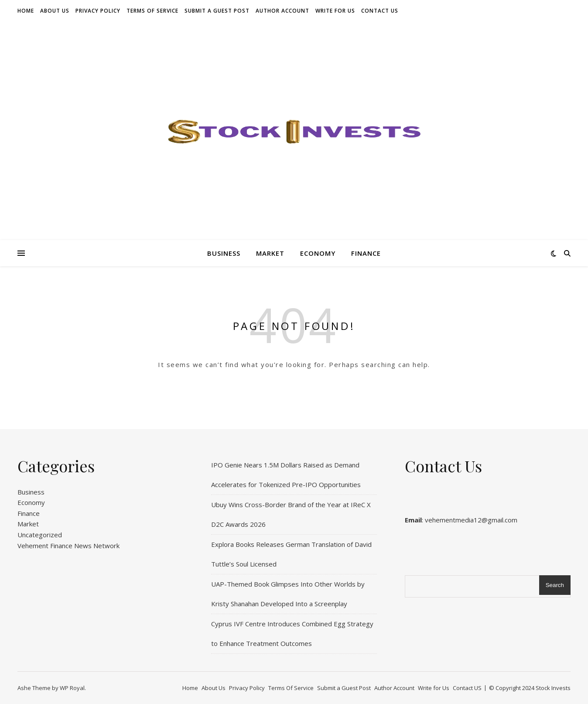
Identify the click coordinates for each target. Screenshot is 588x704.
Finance (366, 253)
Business (224, 253)
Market (270, 253)
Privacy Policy (98, 11)
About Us (55, 11)
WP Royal (72, 688)
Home (26, 11)
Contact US (380, 11)
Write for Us (335, 11)
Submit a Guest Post (217, 11)
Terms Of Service (152, 11)
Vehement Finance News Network (68, 546)
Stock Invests (553, 688)
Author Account (282, 11)
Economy (318, 253)
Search (555, 585)
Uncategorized (40, 535)
